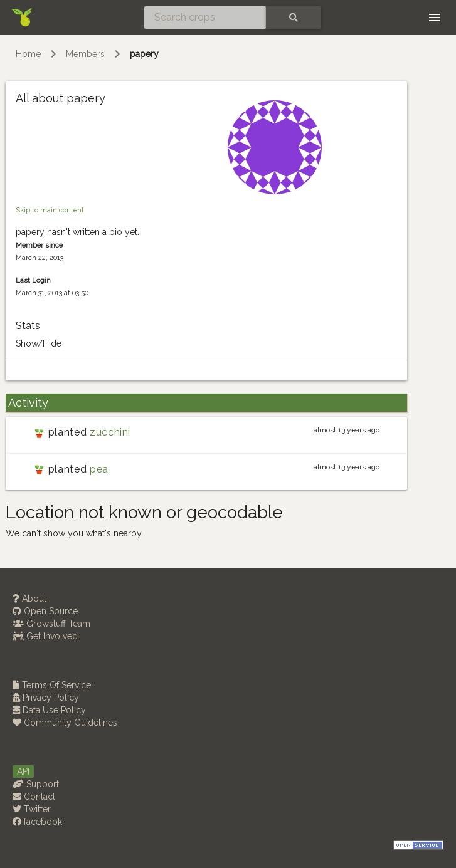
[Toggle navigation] (435, 18)
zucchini (110, 432)
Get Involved (45, 636)
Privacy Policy (46, 698)
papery (144, 54)
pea (99, 469)
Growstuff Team (51, 624)
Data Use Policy (49, 710)
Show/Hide (39, 343)
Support (36, 784)
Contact (34, 797)
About (29, 599)
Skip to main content (50, 210)
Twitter (32, 809)
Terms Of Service (52, 685)
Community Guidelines (65, 723)
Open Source (45, 611)
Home (28, 54)
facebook (37, 822)
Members (85, 54)
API (23, 771)
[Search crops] (205, 18)
